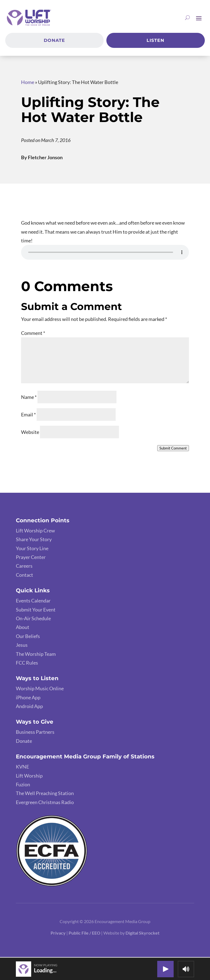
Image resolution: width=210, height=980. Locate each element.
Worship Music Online (40, 689)
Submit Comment (173, 449)
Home (28, 83)
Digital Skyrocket (142, 934)
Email (28, 416)
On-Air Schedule (33, 619)
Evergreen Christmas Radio (45, 803)
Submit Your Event (36, 610)
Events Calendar (33, 602)
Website (30, 433)
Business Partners (35, 733)
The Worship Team (36, 655)
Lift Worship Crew (35, 531)
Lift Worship (29, 776)
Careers (24, 567)
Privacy (58, 934)
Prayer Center (31, 558)
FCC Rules (27, 663)
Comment (33, 334)
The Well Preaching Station (45, 794)
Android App (29, 707)
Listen (155, 41)
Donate (54, 41)
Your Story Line (32, 549)
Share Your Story (34, 540)
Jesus (22, 646)
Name (29, 398)
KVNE (22, 768)
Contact (24, 576)
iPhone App (28, 698)
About (23, 628)
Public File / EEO (85, 934)
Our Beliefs (28, 637)
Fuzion (23, 785)
